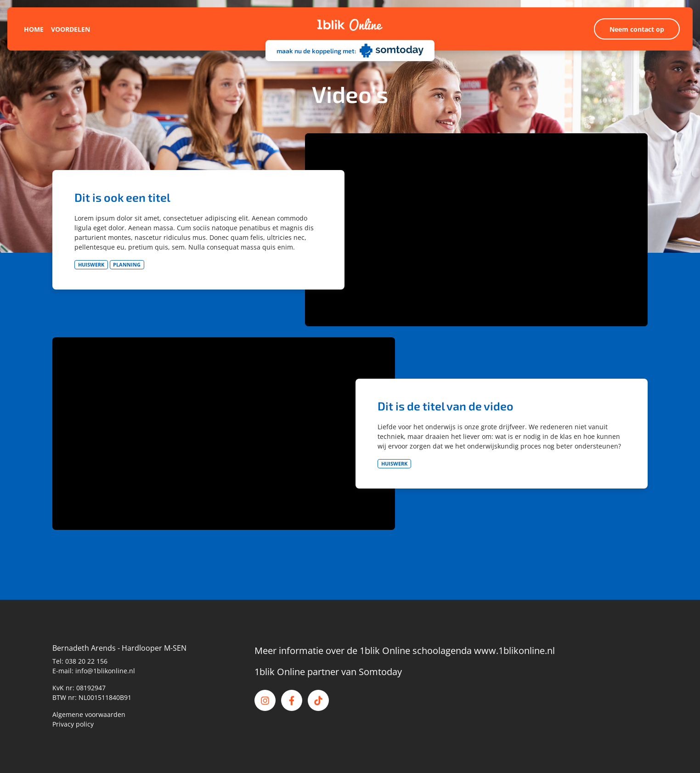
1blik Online (280, 672)
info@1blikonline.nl (105, 671)
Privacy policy (73, 724)
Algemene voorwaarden (89, 714)
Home (34, 29)
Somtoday (380, 672)
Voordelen (71, 29)
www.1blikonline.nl (514, 651)
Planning (127, 265)
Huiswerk (91, 265)
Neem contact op (637, 29)
